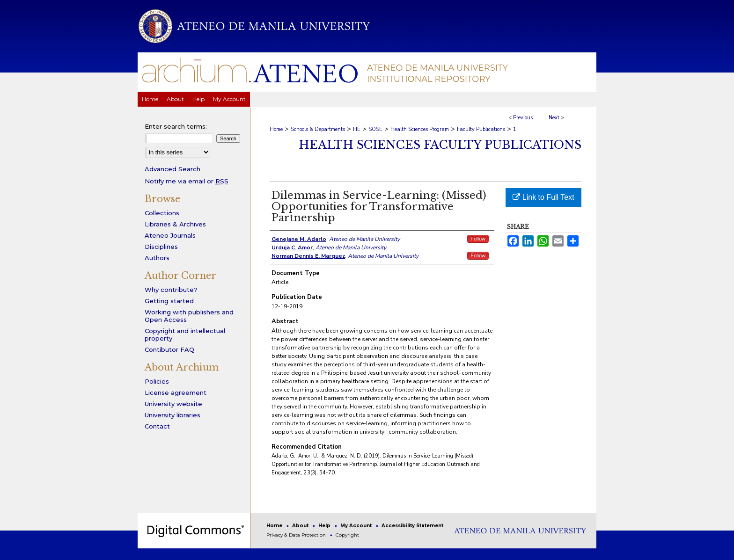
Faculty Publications (481, 129)
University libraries (172, 415)
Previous (523, 118)
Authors (157, 258)
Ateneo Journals (170, 235)
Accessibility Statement (412, 526)
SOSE (375, 129)
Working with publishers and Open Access (189, 316)
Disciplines (161, 247)
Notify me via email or (187, 181)
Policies (157, 381)
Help (325, 526)
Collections (162, 213)
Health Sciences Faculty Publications (440, 145)
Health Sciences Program (420, 129)
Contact (157, 426)
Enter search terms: (176, 126)
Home (276, 129)
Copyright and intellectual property (185, 335)
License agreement (176, 393)
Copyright (347, 535)
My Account (357, 526)
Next (554, 118)
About (301, 526)
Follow (478, 239)
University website (173, 404)
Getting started (169, 301)
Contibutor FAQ (169, 349)
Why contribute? (171, 290)
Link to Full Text (543, 197)
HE (357, 129)
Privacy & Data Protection (297, 535)
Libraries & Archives (175, 224)
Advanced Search (172, 169)
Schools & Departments (318, 129)
